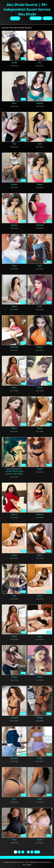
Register (36, 18)
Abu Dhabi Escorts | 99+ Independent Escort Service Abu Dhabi (27, 9)
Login (48, 18)
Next (37, 852)
